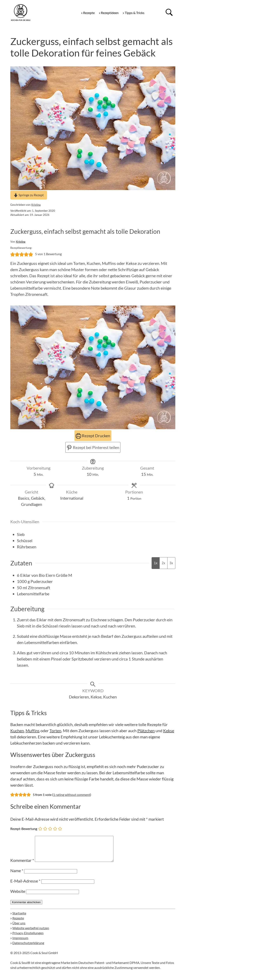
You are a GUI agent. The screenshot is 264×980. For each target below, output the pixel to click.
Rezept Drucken (93, 436)
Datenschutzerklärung (28, 948)
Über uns (19, 928)
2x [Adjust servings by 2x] (163, 563)
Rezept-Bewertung (24, 829)
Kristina (36, 205)
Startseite (19, 918)
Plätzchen (146, 731)
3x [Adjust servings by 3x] (171, 563)
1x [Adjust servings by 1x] (156, 563)
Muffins (33, 731)
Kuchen (17, 731)
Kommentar (22, 865)
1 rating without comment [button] (72, 795)
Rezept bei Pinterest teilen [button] (93, 447)
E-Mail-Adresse (25, 886)
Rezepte (18, 923)
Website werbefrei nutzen (31, 933)
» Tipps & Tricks (134, 13)
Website (18, 896)
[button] (13, 254)
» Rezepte (88, 13)
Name (17, 875)
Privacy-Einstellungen (28, 938)
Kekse (169, 731)
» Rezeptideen (109, 13)
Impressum (20, 943)
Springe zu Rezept (29, 195)
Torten (55, 731)
